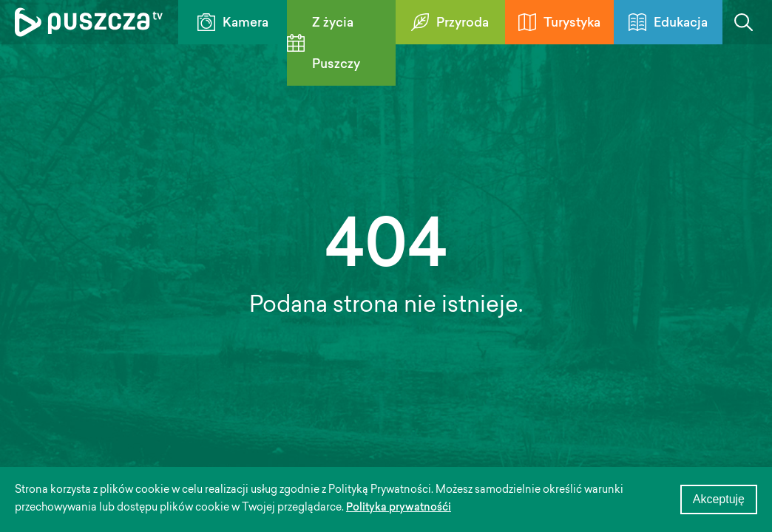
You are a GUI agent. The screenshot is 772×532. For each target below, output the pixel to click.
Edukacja (668, 22)
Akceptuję (719, 499)
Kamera (233, 22)
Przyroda (450, 22)
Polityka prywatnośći (399, 508)
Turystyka (559, 22)
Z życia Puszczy (324, 44)
